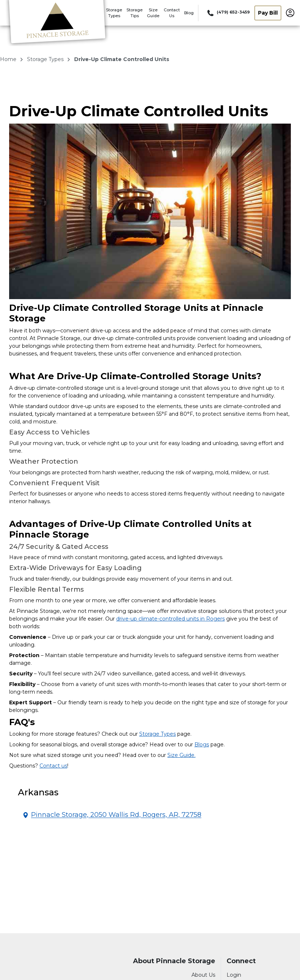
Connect (241, 961)
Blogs (202, 745)
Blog (189, 13)
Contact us (53, 766)
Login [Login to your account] (234, 975)
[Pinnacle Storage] (57, 23)
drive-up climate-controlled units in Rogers (170, 619)
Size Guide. (181, 755)
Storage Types (157, 734)
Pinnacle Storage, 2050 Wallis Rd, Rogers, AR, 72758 (116, 815)
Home (9, 59)
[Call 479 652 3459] (228, 13)
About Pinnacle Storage (174, 961)
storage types (46, 59)
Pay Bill (268, 13)
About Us (203, 975)
